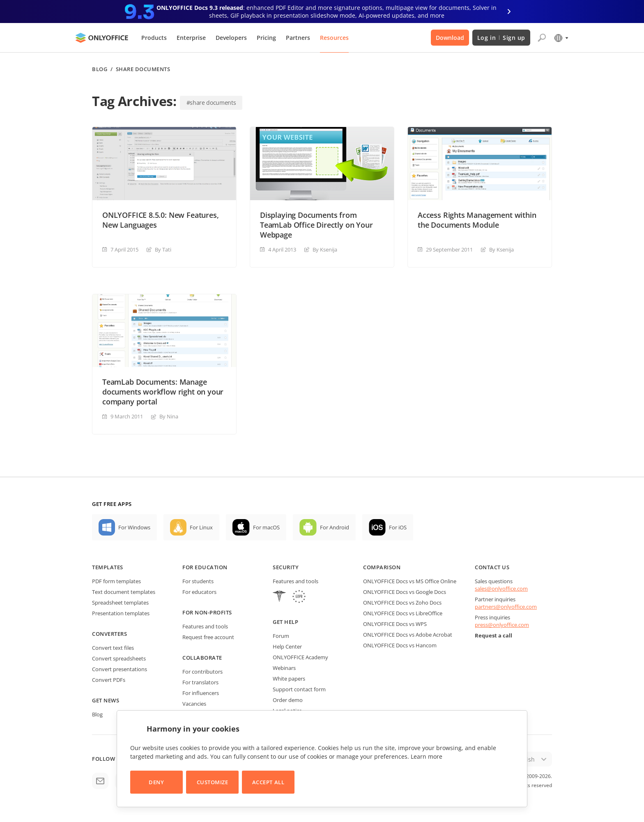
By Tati (163, 249)
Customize (213, 782)
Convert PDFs (109, 680)
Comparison (382, 567)
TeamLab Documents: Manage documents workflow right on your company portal (163, 392)
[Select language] (561, 38)
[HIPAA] (279, 597)
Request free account (208, 637)
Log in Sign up (501, 38)
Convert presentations (120, 669)
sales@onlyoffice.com (501, 589)
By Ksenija (325, 249)
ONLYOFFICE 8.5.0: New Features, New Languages (160, 220)
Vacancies (194, 704)
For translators (200, 682)
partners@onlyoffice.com (506, 607)
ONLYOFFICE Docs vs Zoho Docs (402, 603)
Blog (100, 69)
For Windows (134, 527)
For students (198, 581)
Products (154, 38)
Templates (108, 567)
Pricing (266, 38)
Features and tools (205, 626)
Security (286, 567)
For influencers (201, 693)
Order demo (288, 700)
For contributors (202, 672)
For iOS (398, 527)
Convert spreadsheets (119, 658)
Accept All (268, 782)
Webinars (284, 668)
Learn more (427, 756)
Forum (281, 636)
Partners (298, 38)
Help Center (287, 647)
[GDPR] (299, 597)
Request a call (493, 635)
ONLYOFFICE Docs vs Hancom (400, 645)
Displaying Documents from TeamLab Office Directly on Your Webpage (316, 225)
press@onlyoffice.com (502, 625)
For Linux (201, 527)
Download (450, 38)
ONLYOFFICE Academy (300, 657)
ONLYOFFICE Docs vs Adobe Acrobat (408, 635)
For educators (199, 592)
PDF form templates (116, 581)
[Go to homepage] (102, 38)
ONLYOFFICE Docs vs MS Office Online (410, 581)
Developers (231, 38)
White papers (289, 679)
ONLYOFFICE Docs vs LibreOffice (403, 613)
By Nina (169, 416)
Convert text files (113, 648)
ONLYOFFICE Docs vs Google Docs (405, 592)
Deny (156, 782)
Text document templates (124, 592)
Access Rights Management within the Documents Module (477, 220)
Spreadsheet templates (120, 603)
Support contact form (299, 689)
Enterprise (191, 38)
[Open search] (542, 38)
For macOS (266, 527)
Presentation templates (121, 613)
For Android (335, 527)
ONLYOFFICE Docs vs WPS (395, 624)
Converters (109, 634)
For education (205, 567)
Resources (334, 38)
